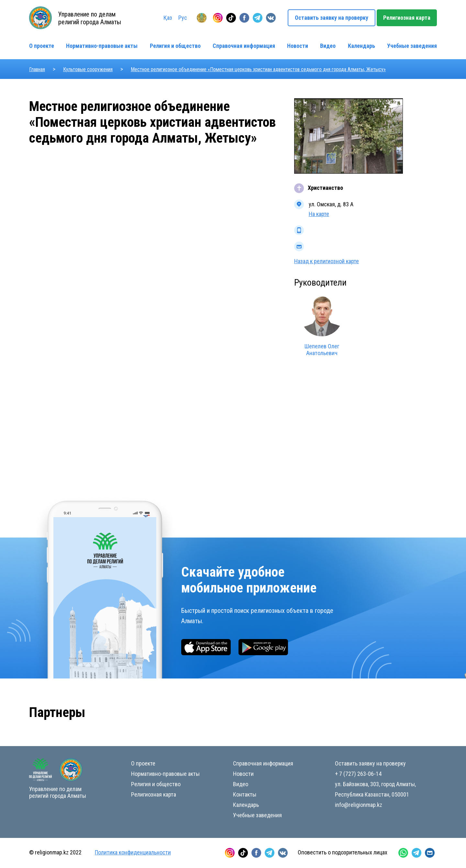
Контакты (245, 794)
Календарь (361, 46)
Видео (328, 46)
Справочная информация (244, 46)
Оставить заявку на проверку (332, 18)
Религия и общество (175, 46)
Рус (183, 18)
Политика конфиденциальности (133, 852)
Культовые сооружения (88, 69)
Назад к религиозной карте (327, 261)
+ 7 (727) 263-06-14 (358, 774)
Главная (37, 69)
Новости (298, 46)
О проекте (42, 46)
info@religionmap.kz (359, 805)
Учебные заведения (412, 46)
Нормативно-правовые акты (102, 46)
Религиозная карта (407, 18)
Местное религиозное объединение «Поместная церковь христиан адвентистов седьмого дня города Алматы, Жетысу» (258, 69)
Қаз (168, 18)
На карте (319, 214)
